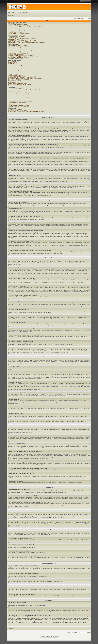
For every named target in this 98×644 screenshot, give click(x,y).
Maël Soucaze (53, 639)
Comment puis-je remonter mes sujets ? (16, 59)
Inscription (14, 12)
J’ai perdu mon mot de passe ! (14, 28)
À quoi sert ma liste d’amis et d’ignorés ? (16, 89)
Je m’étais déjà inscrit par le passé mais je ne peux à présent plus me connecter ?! (25, 30)
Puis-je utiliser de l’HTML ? (13, 63)
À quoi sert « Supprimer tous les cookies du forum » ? (19, 33)
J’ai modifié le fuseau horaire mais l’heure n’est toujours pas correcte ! (22, 38)
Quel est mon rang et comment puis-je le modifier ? (18, 42)
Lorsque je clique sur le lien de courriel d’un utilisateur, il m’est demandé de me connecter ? (26, 43)
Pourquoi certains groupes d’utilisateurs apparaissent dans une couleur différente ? (25, 78)
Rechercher (25, 12)
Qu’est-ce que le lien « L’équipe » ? (15, 81)
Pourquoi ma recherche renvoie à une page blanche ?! (19, 95)
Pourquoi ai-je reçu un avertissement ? (16, 54)
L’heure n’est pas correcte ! (13, 37)
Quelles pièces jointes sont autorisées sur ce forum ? (19, 105)
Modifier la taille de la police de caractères (8, 1)
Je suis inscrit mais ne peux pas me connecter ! (18, 29)
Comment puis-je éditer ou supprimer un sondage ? (18, 51)
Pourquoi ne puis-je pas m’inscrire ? (15, 32)
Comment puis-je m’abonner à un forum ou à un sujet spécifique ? (21, 101)
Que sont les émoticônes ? (13, 64)
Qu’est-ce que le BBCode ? (13, 62)
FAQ (9, 12)
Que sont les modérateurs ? (14, 74)
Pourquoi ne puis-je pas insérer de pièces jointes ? (18, 53)
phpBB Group (44, 604)
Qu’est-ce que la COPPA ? (13, 31)
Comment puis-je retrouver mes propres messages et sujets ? (20, 97)
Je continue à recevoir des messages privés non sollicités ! (20, 85)
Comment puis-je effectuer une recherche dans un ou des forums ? (22, 93)
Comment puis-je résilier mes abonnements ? (17, 102)
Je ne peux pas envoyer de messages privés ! (17, 84)
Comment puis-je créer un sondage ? (15, 49)
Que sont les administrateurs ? (14, 73)
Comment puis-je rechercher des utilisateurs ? (17, 96)
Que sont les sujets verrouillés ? (14, 69)
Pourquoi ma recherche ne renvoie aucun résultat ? (18, 94)
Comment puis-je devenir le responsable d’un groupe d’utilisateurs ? (22, 77)
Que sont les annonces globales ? (15, 66)
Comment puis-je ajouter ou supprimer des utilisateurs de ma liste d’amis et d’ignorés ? (26, 90)
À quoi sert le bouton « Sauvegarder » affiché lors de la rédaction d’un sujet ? (24, 56)
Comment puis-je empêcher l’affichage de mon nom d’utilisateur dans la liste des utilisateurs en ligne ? (29, 27)
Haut (9, 125)
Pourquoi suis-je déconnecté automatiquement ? (18, 26)
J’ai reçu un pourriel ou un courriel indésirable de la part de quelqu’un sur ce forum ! (25, 86)
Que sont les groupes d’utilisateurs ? (15, 75)
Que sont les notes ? (12, 68)
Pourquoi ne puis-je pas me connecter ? (16, 24)
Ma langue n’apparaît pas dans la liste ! (16, 39)
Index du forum (11, 16)
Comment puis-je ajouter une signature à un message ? (19, 48)
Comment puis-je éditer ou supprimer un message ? (18, 47)
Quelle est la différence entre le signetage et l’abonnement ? (20, 100)
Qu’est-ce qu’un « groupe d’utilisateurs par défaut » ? (19, 80)
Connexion (19, 12)
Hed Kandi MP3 (55, 637)
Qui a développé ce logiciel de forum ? (16, 109)
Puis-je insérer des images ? (14, 65)
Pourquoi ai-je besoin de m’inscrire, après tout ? (18, 25)
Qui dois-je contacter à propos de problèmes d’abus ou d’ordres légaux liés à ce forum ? (26, 111)
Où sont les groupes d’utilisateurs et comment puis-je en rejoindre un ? (22, 76)
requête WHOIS (35, 618)
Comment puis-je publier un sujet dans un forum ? (18, 46)
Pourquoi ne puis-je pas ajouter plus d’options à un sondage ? (20, 50)
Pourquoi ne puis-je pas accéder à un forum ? (17, 52)
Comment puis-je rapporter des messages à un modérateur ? (20, 55)
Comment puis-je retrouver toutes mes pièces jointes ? (19, 106)
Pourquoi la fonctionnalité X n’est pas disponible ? (18, 110)
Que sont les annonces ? (13, 67)
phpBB (44, 636)
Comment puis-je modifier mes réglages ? (16, 36)
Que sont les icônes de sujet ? (14, 70)
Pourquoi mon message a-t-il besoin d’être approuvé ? (19, 57)
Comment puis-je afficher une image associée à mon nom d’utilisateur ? (22, 41)
